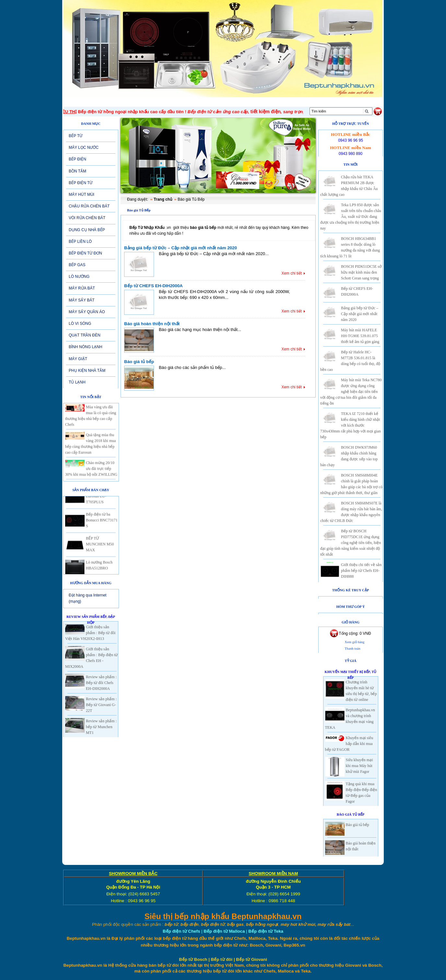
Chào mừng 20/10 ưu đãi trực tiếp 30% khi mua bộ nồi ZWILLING (91, 475)
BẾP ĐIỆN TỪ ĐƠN (85, 253)
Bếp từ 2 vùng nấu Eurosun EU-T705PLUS (101, 502)
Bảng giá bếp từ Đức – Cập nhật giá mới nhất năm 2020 (181, 248)
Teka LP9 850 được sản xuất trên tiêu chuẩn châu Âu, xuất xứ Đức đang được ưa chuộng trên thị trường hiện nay (351, 217)
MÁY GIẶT (78, 359)
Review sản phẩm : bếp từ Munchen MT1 (101, 727)
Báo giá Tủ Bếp (351, 815)
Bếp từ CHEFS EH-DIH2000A (153, 286)
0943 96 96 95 (351, 140)
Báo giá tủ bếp (139, 362)
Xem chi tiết (292, 273)
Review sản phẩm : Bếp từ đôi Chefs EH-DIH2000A (101, 683)
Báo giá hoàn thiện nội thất (152, 324)
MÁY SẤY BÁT (82, 300)
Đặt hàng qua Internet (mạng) (88, 598)
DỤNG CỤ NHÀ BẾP (87, 230)
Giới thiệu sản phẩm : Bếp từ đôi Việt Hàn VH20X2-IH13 (90, 633)
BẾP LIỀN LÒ (80, 242)
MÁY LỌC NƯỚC (84, 148)
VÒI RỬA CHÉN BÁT (87, 218)
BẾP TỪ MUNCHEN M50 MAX (100, 550)
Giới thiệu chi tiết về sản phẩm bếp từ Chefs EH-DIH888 (361, 571)
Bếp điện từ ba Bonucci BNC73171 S (102, 526)
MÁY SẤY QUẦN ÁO (87, 312)
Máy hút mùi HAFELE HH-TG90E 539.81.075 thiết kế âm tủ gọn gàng (360, 336)
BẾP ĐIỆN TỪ (81, 183)
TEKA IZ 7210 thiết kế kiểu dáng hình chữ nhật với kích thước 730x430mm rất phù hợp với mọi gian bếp (351, 425)
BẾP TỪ (76, 136)
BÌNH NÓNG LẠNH (85, 347)
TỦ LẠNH (77, 382)
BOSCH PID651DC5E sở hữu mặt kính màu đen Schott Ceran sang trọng (361, 272)
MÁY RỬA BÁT (82, 288)
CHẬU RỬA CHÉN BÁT (89, 206)
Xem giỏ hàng (354, 642)
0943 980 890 (351, 154)
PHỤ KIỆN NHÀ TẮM (87, 371)
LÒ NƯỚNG (79, 277)
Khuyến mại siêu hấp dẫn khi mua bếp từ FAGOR (349, 744)
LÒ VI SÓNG (80, 324)
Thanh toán (352, 649)
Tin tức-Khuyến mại (158, 102)
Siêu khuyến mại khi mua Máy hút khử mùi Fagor (359, 766)
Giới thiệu (114, 102)
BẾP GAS (77, 265)
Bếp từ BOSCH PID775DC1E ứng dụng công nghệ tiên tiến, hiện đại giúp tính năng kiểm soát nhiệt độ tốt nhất (351, 543)
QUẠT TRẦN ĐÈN (85, 335)
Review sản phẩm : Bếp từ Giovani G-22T (101, 705)
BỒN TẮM (77, 171)
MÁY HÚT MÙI (82, 195)
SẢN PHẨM (202, 102)
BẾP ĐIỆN (77, 159)
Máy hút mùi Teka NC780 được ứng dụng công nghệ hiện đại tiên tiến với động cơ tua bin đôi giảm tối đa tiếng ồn (351, 392)
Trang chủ (163, 199)
